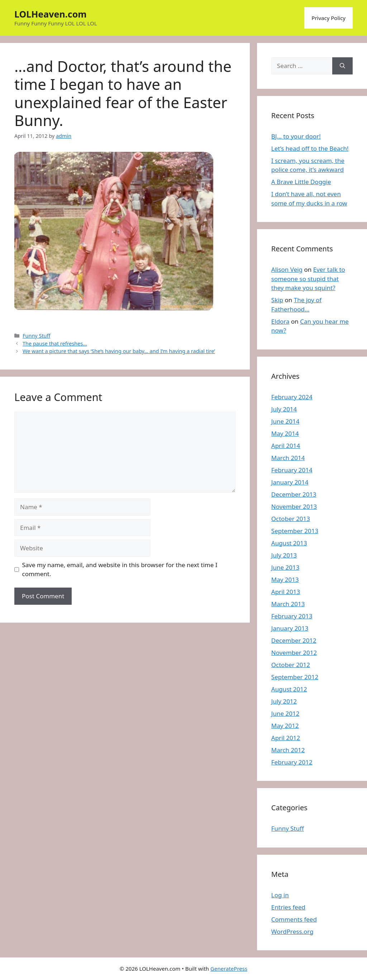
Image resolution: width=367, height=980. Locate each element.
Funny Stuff (36, 336)
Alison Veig (287, 269)
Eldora (280, 321)
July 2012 (284, 701)
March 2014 (288, 458)
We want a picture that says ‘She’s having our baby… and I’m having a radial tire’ (119, 351)
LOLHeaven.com (51, 14)
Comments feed (294, 919)
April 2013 (286, 592)
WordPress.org (292, 931)
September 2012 (295, 677)
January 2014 (290, 482)
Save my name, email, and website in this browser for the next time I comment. (120, 569)
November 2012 (294, 653)
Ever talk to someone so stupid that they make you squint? (308, 279)
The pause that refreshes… (55, 344)
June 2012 (285, 713)
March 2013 (288, 604)
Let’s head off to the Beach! (310, 148)
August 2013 (289, 543)
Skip (277, 300)
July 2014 (284, 409)
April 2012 (286, 738)
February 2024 (292, 397)
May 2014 (285, 433)
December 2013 (294, 494)
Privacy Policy (328, 18)
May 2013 (285, 580)
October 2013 (291, 519)
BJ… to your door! (296, 136)
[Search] (342, 66)
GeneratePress (229, 969)
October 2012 (291, 665)
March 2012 (288, 750)
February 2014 (292, 470)
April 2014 (286, 446)
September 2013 (295, 531)
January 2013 (290, 628)
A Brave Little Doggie (301, 182)
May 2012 (285, 726)
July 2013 (284, 555)
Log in (280, 895)
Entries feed (288, 907)
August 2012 (289, 689)
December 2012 (294, 640)
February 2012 (292, 762)
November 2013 (294, 506)
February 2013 (292, 616)
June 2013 (285, 567)
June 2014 (285, 421)
